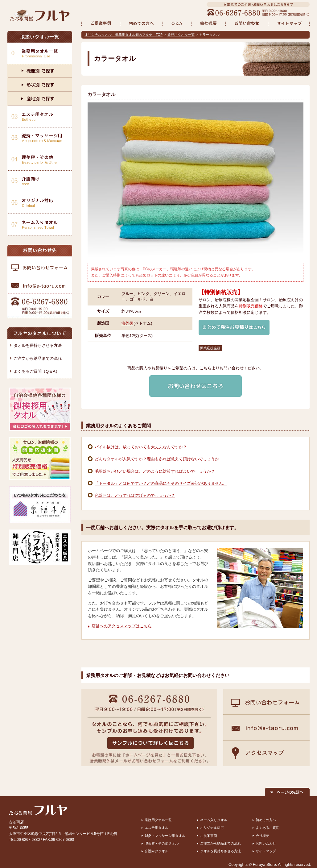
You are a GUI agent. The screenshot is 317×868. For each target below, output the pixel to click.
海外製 (128, 323)
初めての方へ (266, 820)
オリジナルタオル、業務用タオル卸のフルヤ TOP (124, 35)
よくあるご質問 (268, 828)
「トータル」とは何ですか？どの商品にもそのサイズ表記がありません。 (161, 483)
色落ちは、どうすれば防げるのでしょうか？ (135, 495)
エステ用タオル (156, 828)
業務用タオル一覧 (181, 35)
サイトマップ (266, 851)
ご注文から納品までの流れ (38, 358)
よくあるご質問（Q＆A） (37, 371)
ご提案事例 (209, 836)
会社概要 (262, 836)
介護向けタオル (156, 851)
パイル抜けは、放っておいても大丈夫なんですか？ (141, 447)
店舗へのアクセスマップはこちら (122, 626)
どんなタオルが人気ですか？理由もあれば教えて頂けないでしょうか (157, 459)
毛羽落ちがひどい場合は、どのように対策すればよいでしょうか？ (155, 471)
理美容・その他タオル (162, 843)
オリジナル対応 (212, 828)
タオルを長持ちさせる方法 (38, 345)
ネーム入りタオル (214, 820)
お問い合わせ (266, 843)
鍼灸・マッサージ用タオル (165, 836)
